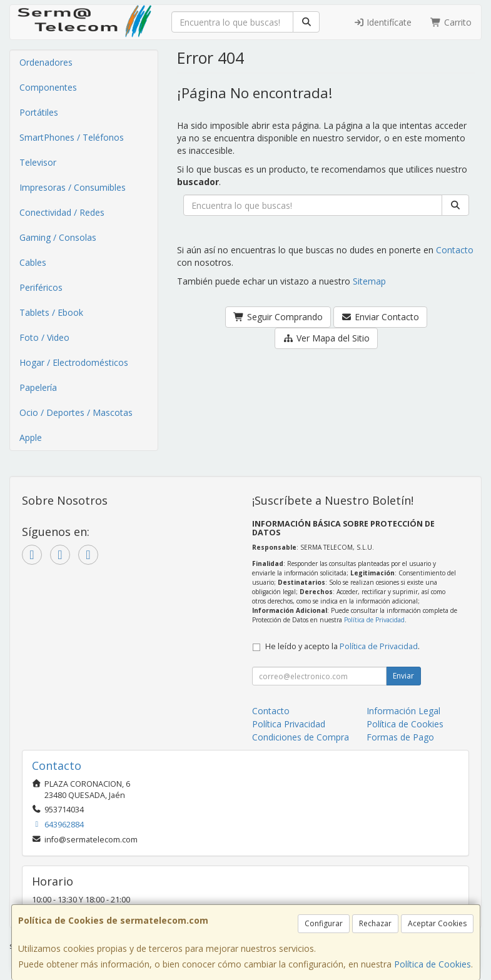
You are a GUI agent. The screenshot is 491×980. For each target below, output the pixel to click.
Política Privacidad (289, 724)
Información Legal (403, 711)
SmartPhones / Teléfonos (72, 137)
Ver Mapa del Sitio (326, 338)
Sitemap (369, 281)
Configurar (324, 923)
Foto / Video (44, 337)
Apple (31, 437)
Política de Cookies (433, 964)
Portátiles (39, 112)
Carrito (451, 22)
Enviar (403, 676)
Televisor (38, 162)
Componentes (48, 87)
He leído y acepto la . (342, 646)
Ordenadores (46, 62)
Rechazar (375, 923)
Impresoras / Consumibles (73, 187)
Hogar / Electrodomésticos (74, 362)
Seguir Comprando (278, 317)
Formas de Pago (400, 737)
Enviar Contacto (381, 317)
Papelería (38, 387)
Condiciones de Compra (301, 737)
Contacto (455, 250)
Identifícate (383, 22)
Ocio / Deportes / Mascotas (76, 412)
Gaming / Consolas (58, 237)
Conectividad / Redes (62, 212)
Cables (33, 262)
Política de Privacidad (374, 620)
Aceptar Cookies (437, 923)
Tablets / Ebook (51, 312)
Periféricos (41, 287)
